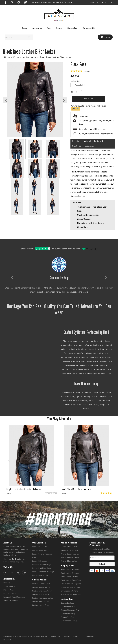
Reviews (7, 583)
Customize (89, 146)
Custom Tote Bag (67, 617)
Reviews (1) (99, 141)
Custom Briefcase (68, 606)
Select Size (76, 81)
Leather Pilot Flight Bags (41, 568)
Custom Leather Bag (69, 621)
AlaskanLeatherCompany (27, 636)
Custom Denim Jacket (41, 602)
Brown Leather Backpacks (71, 584)
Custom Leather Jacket (41, 584)
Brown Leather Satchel (69, 591)
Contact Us (55, 636)
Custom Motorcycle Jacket (42, 598)
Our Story (15, 559)
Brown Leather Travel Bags (71, 594)
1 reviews (86, 71)
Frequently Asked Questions (14, 597)
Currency (93, 3)
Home (7, 57)
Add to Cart (89, 99)
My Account (78, 636)
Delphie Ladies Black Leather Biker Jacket (25, 489)
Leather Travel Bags (40, 550)
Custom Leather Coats (41, 605)
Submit (102, 564)
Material (87, 141)
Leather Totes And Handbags (43, 572)
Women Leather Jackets (70, 554)
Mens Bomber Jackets (69, 550)
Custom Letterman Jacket (42, 591)
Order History (91, 636)
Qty (72, 92)
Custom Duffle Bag (68, 614)
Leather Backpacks (40, 547)
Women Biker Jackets (69, 561)
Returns (67, 636)
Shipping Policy (9, 586)
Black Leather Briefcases (70, 573)
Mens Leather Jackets (69, 547)
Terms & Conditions (11, 601)
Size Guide (77, 146)
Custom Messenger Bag (70, 610)
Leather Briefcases (39, 561)
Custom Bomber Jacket (41, 587)
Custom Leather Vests (41, 594)
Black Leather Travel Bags (71, 580)
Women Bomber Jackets (70, 557)
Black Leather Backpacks (71, 570)
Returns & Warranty (11, 593)
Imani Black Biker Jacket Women (76, 489)
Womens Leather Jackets (25, 57)
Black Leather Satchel (69, 577)
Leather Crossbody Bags (41, 565)
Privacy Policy (9, 590)
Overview (76, 141)
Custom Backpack (68, 603)
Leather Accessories (40, 575)
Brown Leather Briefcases (71, 587)
